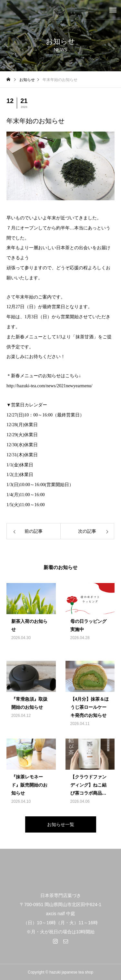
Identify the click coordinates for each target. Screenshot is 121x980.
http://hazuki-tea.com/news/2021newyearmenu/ (49, 386)
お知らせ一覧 (61, 824)
